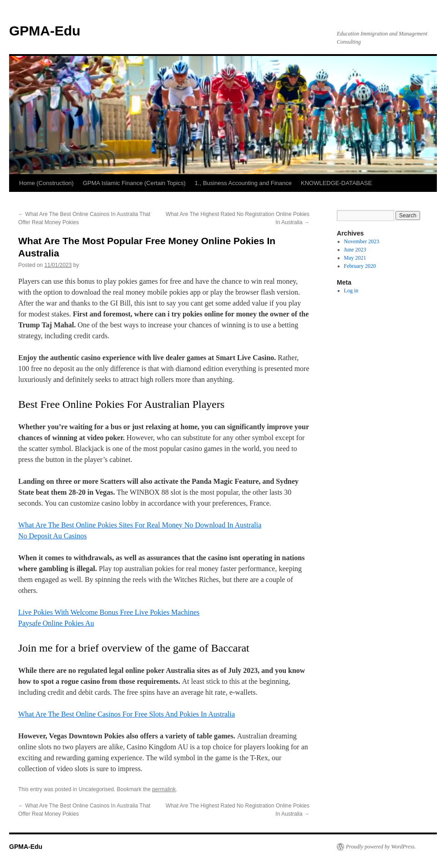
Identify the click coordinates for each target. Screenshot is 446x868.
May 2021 (355, 258)
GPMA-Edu (45, 31)
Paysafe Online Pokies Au (56, 623)
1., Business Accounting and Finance (243, 183)
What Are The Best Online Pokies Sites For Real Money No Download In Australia (140, 525)
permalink (164, 789)
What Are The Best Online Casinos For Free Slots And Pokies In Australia (127, 714)
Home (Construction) (46, 183)
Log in (351, 291)
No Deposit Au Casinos (53, 536)
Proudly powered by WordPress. (381, 847)
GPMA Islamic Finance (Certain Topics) (134, 183)
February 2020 (360, 266)
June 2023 (355, 250)
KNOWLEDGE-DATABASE (336, 183)
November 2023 (362, 241)
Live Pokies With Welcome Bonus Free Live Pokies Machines (109, 612)
